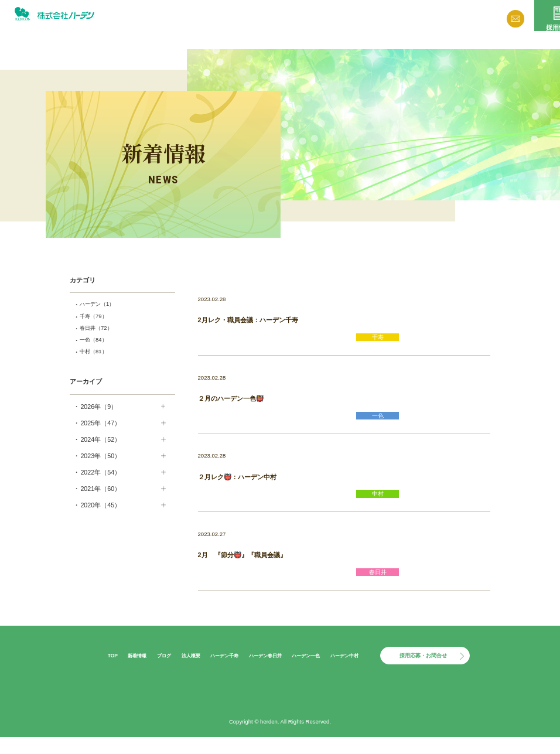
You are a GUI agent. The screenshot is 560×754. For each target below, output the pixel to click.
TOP (84, 671)
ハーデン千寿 (213, 671)
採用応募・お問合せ (438, 671)
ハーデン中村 (356, 671)
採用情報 (534, 31)
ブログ (330, 18)
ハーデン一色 (310, 671)
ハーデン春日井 (262, 671)
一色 (97, 344)
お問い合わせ (481, 20)
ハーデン (101, 305)
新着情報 (293, 18)
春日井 (100, 331)
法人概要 (368, 18)
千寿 (97, 318)
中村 (97, 357)
